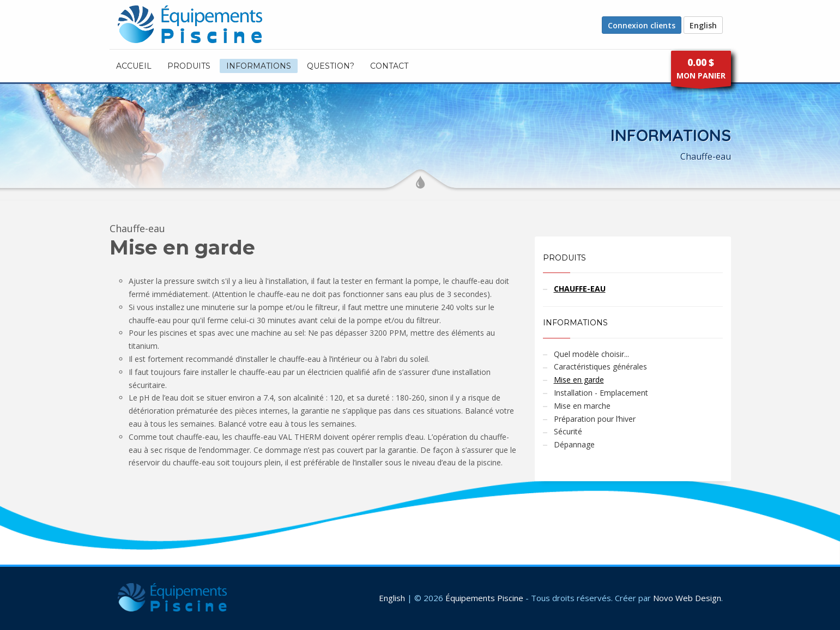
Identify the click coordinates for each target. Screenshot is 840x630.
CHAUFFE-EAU (580, 289)
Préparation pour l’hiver (595, 419)
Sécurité (568, 431)
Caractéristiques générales (600, 367)
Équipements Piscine (484, 598)
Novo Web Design (687, 598)
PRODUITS (189, 66)
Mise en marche (582, 406)
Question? (331, 66)
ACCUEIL (134, 66)
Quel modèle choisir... (591, 354)
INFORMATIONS (259, 66)
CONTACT (389, 66)
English (703, 25)
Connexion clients (642, 25)
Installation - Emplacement (601, 393)
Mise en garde (579, 380)
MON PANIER (701, 71)
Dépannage (574, 444)
